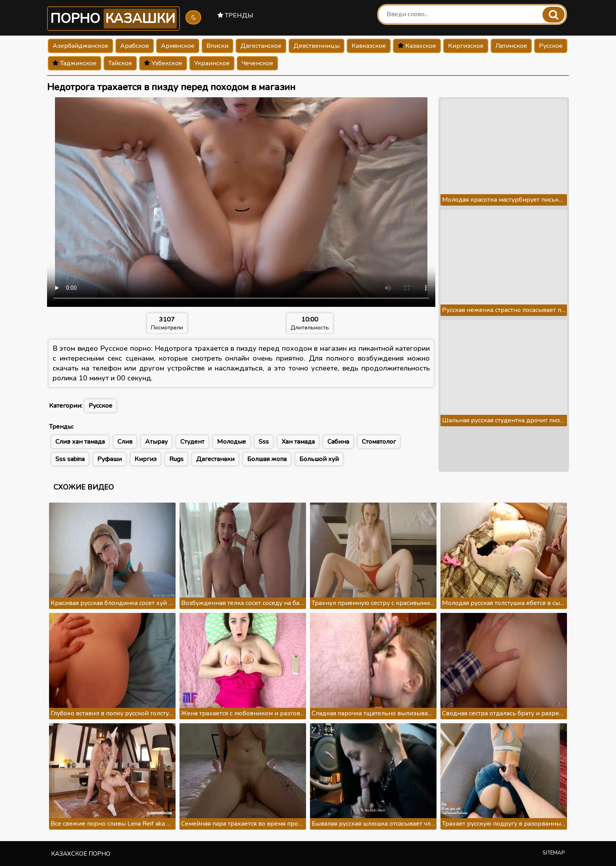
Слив (125, 442)
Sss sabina (70, 459)
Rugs (176, 459)
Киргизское (466, 46)
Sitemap (554, 853)
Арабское (135, 46)
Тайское (120, 63)
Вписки (217, 46)
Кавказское (369, 46)
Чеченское (257, 63)
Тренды (235, 15)
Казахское (417, 46)
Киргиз (145, 459)
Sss (264, 442)
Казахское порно (81, 854)
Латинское (511, 46)
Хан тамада (298, 442)
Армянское (178, 46)
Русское (551, 46)
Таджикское (75, 63)
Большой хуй (319, 459)
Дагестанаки (215, 459)
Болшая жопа (267, 459)
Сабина (338, 442)
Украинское (212, 63)
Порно (113, 19)
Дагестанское (261, 46)
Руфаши (110, 459)
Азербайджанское (80, 46)
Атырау (156, 442)
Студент (192, 442)
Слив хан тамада (80, 442)
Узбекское (163, 63)
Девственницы (317, 46)
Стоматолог (379, 442)
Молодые (231, 442)
